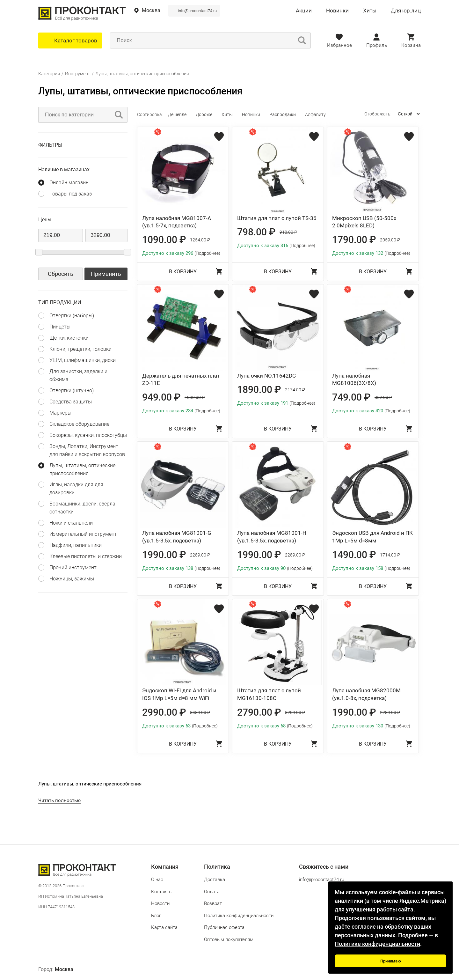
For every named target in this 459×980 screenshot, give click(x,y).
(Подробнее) (207, 253)
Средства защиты (71, 402)
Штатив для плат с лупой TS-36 (277, 218)
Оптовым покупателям (229, 939)
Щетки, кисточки (69, 338)
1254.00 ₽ (200, 240)
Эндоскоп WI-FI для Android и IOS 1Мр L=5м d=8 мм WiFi (179, 694)
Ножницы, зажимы (72, 579)
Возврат (213, 903)
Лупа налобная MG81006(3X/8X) (354, 379)
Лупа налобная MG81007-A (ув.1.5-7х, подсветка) (177, 222)
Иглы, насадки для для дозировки (76, 489)
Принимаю (391, 961)
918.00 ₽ (288, 232)
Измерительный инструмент (83, 534)
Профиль (377, 45)
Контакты (162, 892)
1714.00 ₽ (390, 555)
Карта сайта (164, 927)
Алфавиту (315, 114)
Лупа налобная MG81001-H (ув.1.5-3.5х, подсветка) (272, 537)
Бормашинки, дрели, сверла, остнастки (83, 508)
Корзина (411, 45)
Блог (156, 916)
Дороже (204, 114)
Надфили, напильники (76, 545)
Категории (49, 74)
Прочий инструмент (73, 567)
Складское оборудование (79, 424)
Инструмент (78, 74)
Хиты (370, 11)
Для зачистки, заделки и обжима (78, 375)
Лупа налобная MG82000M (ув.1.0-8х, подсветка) (366, 694)
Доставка (215, 880)
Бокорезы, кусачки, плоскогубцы (88, 435)
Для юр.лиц (406, 11)
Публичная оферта (224, 927)
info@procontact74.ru (197, 11)
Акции (304, 11)
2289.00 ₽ (200, 555)
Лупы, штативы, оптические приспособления (142, 74)
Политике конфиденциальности (377, 944)
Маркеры (60, 413)
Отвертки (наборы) (72, 316)
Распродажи (283, 114)
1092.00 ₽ (195, 397)
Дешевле (177, 114)
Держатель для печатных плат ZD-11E (181, 379)
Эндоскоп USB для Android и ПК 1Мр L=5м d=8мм (372, 537)
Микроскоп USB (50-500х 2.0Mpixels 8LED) (364, 222)
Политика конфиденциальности (239, 916)
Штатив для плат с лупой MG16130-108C (269, 694)
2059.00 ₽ (390, 240)
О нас (157, 880)
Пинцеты (60, 327)
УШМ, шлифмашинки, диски (83, 360)
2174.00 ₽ (295, 390)
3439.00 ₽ (200, 712)
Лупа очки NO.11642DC (266, 376)
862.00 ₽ (383, 397)
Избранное (339, 45)
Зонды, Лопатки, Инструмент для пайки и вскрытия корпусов (87, 450)
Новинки (337, 11)
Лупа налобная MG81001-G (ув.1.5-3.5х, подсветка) (177, 537)
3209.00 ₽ (295, 712)
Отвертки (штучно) (72, 391)
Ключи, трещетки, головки (80, 349)
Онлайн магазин (69, 183)
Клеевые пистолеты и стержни (86, 556)
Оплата (212, 892)
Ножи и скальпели (71, 523)
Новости (160, 903)
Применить (106, 274)
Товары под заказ (71, 194)
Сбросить (61, 274)
